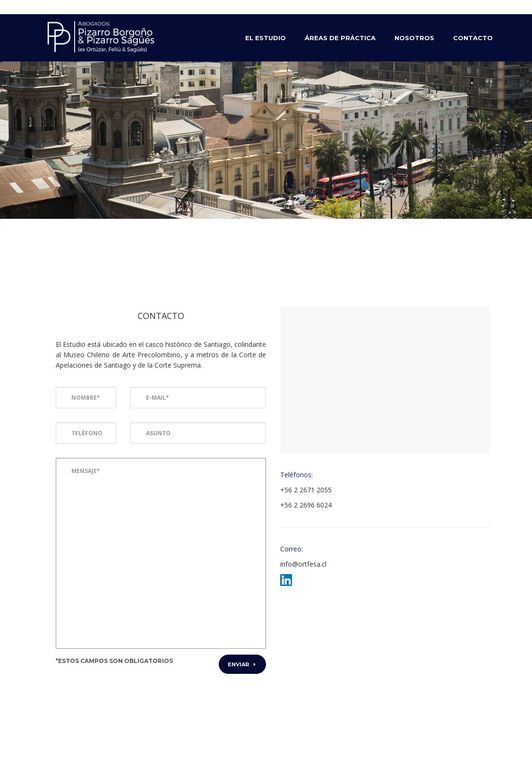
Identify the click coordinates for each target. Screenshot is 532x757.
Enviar (242, 664)
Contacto (473, 38)
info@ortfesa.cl (303, 564)
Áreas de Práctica (340, 38)
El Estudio (266, 38)
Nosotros (414, 38)
